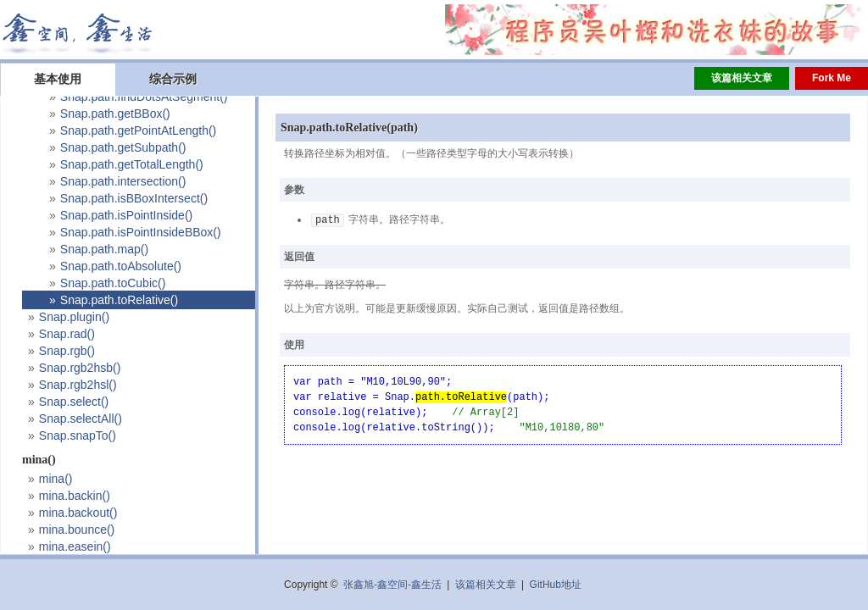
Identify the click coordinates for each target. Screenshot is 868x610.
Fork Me (832, 78)
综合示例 (173, 79)
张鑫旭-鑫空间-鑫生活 (392, 585)
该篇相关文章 (742, 78)
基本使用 (58, 79)
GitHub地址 (556, 585)
